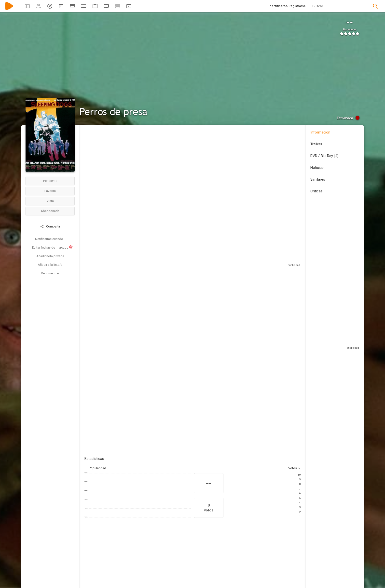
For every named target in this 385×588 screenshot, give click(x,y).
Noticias (317, 168)
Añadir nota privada (50, 256)
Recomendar (50, 273)
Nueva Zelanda (95, 162)
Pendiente (50, 181)
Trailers (316, 144)
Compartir (50, 227)
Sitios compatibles (248, 255)
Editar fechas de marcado (52, 247)
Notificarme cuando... (50, 239)
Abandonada (50, 211)
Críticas (316, 191)
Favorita (50, 191)
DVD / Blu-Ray (324, 156)
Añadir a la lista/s (50, 265)
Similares (318, 179)
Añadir (121, 343)
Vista (50, 201)
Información (320, 132)
